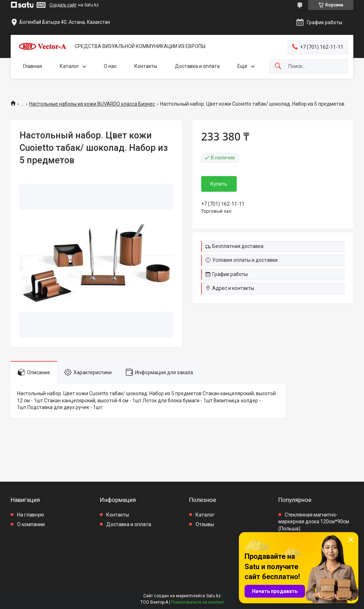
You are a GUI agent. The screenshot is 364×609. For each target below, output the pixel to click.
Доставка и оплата (197, 66)
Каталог (69, 66)
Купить (219, 184)
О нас (110, 66)
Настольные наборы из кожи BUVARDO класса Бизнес (92, 104)
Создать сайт (63, 5)
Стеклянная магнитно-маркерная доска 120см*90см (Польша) (314, 522)
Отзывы (205, 524)
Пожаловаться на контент (198, 602)
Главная (33, 66)
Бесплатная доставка (238, 246)
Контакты (146, 66)
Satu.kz (213, 596)
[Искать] (278, 66)
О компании (31, 524)
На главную (31, 515)
